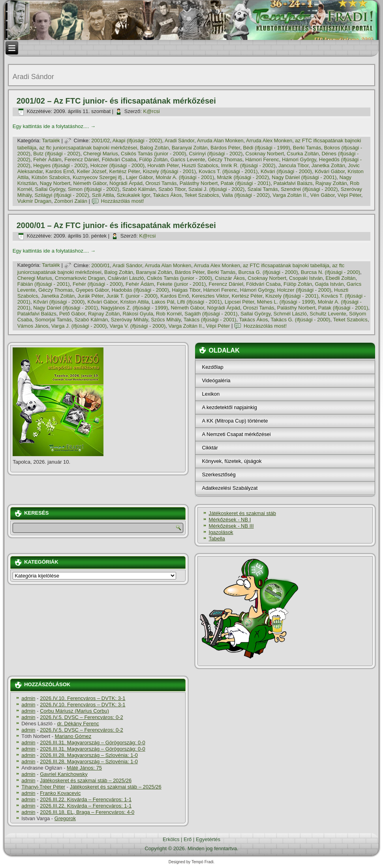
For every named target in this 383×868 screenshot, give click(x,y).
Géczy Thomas (225, 159)
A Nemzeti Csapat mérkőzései (236, 434)
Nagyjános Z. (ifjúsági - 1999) (134, 308)
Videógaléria (216, 380)
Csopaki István (306, 278)
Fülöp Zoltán (153, 159)
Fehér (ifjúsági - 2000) (98, 284)
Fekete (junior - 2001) (181, 284)
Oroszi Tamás (161, 183)
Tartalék (51, 141)
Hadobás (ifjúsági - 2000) (140, 290)
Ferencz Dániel (82, 159)
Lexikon (211, 394)
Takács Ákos (167, 195)
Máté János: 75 (84, 768)
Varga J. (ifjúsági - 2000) (79, 326)
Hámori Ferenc (262, 159)
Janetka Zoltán (328, 165)
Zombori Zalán (71, 201)
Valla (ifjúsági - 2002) (246, 195)
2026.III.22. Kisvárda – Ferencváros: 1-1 (86, 799)
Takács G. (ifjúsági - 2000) (300, 320)
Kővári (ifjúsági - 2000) (286, 171)
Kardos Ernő (60, 171)
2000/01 (100, 265)
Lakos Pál (163, 302)
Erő (188, 839)
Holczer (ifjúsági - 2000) (117, 165)
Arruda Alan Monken (220, 141)
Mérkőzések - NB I (230, 520)
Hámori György (299, 159)
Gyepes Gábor (92, 290)
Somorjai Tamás (54, 320)
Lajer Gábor (139, 177)
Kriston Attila (135, 302)
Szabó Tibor (172, 189)
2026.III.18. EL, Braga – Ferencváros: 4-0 (87, 812)
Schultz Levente (328, 314)
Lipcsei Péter (239, 302)
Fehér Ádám (47, 159)
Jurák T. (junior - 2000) (132, 296)
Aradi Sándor (179, 141)
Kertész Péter (124, 171)
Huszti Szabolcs (200, 165)
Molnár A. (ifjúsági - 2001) (185, 177)
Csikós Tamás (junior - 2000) (153, 154)
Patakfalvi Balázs (293, 183)
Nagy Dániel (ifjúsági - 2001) (304, 177)
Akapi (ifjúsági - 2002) (137, 141)
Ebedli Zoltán (341, 278)
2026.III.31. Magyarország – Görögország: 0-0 (93, 743)
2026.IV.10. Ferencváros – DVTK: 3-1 (83, 698)
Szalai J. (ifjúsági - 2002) (216, 189)
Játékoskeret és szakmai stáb (242, 513)
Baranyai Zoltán (190, 148)
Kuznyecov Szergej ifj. (98, 177)
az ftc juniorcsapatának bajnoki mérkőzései (88, 148)
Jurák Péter (90, 296)
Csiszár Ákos (230, 278)
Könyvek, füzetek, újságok (232, 461)
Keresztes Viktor (210, 296)
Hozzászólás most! (123, 201)
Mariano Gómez (73, 736)
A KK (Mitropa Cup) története (235, 421)
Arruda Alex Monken (269, 141)
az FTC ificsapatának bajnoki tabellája (286, 265)
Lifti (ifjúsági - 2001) (199, 302)
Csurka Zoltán (303, 154)
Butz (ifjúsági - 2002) (57, 154)
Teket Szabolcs (202, 195)
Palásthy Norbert (199, 183)
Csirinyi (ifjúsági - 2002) (216, 154)
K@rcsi (151, 111)
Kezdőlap (212, 367)
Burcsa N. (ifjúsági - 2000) (330, 272)
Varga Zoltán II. (290, 195)
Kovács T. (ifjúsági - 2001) (228, 171)
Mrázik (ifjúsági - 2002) (243, 177)
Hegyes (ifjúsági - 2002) (60, 165)
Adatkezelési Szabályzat (230, 488)
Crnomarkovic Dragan (80, 278)
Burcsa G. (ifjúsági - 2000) (268, 272)
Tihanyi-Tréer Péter (43, 787)
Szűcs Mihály (166, 320)
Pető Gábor (72, 314)
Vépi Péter (349, 195)
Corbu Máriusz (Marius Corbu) (74, 711)
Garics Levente (188, 159)
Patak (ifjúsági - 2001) (246, 183)
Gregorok (65, 818)
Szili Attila (103, 195)
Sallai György (50, 189)
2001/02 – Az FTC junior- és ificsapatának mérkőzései (116, 101)
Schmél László (290, 314)
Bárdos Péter (225, 148)
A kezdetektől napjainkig (229, 407)
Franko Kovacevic (60, 793)
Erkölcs (171, 839)
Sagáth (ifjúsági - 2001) (211, 314)
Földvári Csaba (119, 159)
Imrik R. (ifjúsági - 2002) (248, 165)
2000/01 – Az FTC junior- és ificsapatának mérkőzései (116, 225)
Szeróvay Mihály (130, 320)
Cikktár (210, 448)
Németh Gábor (90, 183)
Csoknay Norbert (265, 154)
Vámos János (33, 326)
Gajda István (329, 284)
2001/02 (100, 141)
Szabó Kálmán (139, 189)
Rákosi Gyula (138, 314)
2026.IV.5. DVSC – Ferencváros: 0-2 (82, 717)
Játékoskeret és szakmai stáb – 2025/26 (86, 780)
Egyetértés (208, 839)
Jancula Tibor (294, 165)
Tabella (217, 539)
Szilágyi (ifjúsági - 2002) (62, 195)
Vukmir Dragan (34, 201)
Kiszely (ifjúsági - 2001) (169, 171)
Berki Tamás (307, 148)
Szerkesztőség (219, 475)
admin (28, 698)
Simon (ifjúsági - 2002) (94, 189)
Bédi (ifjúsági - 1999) (266, 148)
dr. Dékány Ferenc (78, 724)
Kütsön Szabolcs (51, 177)
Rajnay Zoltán (331, 183)
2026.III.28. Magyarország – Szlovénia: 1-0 (89, 755)
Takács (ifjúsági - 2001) (210, 320)
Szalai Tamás (263, 189)
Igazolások (221, 532)
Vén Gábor (322, 195)
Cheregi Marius (101, 154)
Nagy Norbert (55, 183)
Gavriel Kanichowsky (64, 774)
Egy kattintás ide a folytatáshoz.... (54, 126)
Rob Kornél (169, 314)
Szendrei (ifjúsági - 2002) (309, 189)
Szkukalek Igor (134, 195)
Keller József (92, 171)
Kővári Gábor (330, 171)
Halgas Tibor (186, 290)
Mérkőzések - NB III (231, 526)
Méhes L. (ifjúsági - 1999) (286, 302)
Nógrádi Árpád (126, 183)
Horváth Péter (163, 165)
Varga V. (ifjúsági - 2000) (138, 326)
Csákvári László (126, 278)
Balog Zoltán (154, 148)
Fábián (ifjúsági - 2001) (44, 284)
